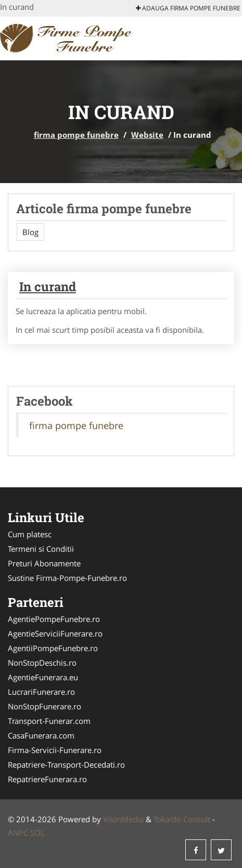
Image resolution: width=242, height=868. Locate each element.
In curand (48, 287)
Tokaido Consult (182, 819)
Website (147, 135)
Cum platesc (30, 534)
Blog (30, 232)
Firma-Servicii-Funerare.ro (55, 750)
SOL (37, 833)
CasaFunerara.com (41, 735)
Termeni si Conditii (41, 549)
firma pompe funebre (76, 135)
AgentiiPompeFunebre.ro (53, 648)
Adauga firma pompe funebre (188, 8)
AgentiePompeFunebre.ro (54, 619)
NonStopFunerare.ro (44, 706)
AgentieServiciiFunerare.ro (55, 633)
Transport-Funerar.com (49, 721)
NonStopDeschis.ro (42, 663)
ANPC (18, 833)
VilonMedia (123, 819)
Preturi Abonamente (44, 563)
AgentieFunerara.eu (43, 677)
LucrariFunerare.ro (41, 692)
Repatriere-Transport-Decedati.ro (66, 765)
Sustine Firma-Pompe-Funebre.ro (67, 578)
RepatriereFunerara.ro (47, 779)
